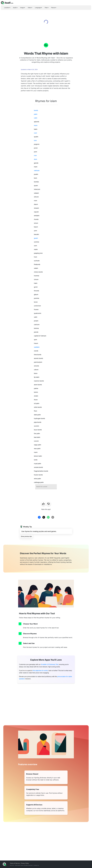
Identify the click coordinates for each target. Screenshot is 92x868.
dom (35, 159)
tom (35, 140)
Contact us (36, 865)
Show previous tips (26, 536)
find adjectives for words (40, 671)
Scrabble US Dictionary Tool (50, 664)
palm (36, 114)
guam (36, 238)
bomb (36, 110)
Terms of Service (15, 863)
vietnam (37, 170)
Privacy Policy (25, 863)
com (35, 133)
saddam (37, 347)
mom (36, 125)
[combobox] (46, 487)
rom (35, 155)
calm (36, 118)
